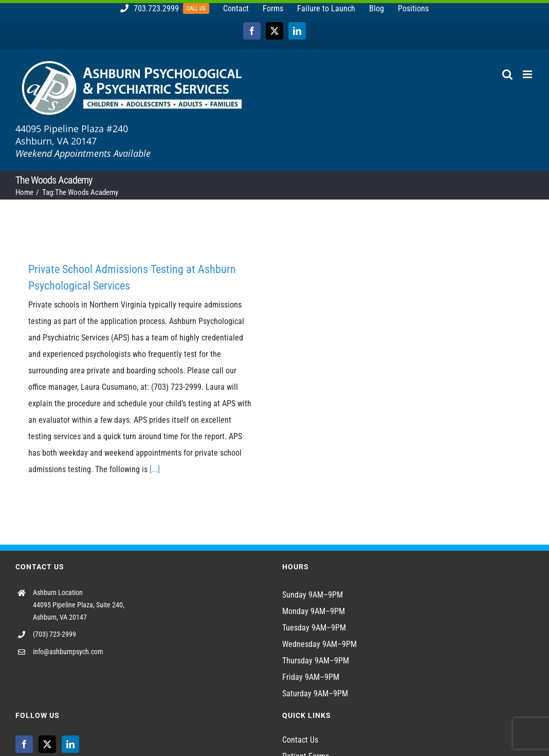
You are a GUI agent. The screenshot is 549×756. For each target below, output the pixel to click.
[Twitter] (47, 744)
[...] (155, 469)
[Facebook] (24, 744)
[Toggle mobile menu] (528, 74)
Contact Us (300, 740)
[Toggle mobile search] (507, 74)
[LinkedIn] (70, 744)
